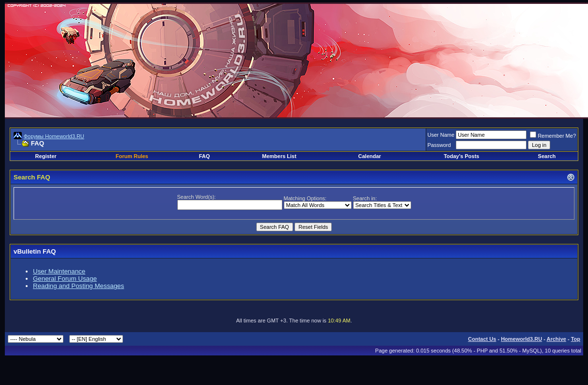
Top (576, 339)
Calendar (370, 156)
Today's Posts (461, 156)
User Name (441, 135)
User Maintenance (59, 271)
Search (547, 156)
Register (46, 156)
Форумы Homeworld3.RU (54, 136)
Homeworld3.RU (521, 339)
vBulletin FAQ (35, 251)
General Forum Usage (65, 279)
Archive (557, 339)
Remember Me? (553, 136)
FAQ (205, 156)
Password (439, 145)
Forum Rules (132, 156)
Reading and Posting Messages (78, 286)
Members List (279, 156)
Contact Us (482, 339)
